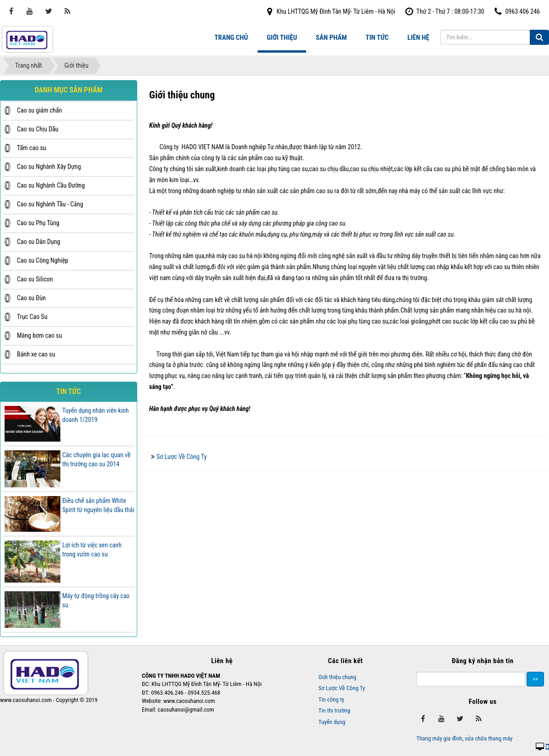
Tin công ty (331, 699)
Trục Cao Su (32, 317)
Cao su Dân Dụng (38, 242)
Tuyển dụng (332, 722)
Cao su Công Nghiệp (43, 260)
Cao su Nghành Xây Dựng (49, 167)
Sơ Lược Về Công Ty (182, 457)
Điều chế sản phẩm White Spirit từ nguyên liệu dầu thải (98, 505)
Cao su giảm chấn (40, 110)
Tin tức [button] (377, 38)
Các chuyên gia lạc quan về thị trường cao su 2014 (96, 459)
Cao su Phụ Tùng (38, 223)
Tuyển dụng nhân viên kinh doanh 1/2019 (95, 415)
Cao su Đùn (31, 298)
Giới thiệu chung (337, 677)
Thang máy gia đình (439, 738)
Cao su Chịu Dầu (38, 129)
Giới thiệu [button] (282, 38)
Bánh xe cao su (36, 354)
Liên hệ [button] (419, 38)
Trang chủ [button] (231, 38)
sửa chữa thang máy (489, 738)
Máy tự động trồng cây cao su (96, 600)
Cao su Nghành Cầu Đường (51, 185)
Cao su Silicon (35, 279)
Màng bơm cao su (39, 335)
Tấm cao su (32, 148)
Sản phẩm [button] (331, 38)
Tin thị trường (334, 710)
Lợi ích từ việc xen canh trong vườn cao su (92, 550)
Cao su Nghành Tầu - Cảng (50, 204)
